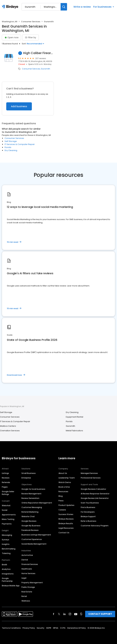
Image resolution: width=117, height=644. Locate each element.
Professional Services (91, 478)
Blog (61, 496)
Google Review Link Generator (95, 498)
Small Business (29, 473)
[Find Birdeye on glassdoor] (81, 614)
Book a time (64, 487)
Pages (5, 487)
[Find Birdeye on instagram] (70, 614)
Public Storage (28, 587)
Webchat (6, 505)
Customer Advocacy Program (95, 526)
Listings (5, 473)
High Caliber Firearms (39, 53)
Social (5, 510)
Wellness (26, 601)
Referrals (6, 482)
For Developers (88, 512)
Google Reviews (29, 521)
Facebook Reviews (30, 530)
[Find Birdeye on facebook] (54, 614)
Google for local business (33, 489)
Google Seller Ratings (8, 493)
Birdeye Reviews (66, 519)
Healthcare (27, 569)
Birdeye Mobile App (11, 586)
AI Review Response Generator (95, 494)
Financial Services (30, 564)
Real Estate (27, 592)
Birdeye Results (66, 523)
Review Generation (30, 498)
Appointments (9, 515)
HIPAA (56, 628)
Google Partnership (7, 580)
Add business (19, 106)
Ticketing (6, 553)
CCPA (63, 628)
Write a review (82, 7)
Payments (7, 524)
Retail (24, 596)
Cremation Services (10, 431)
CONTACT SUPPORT (100, 614)
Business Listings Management (36, 535)
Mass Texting (8, 519)
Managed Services (89, 473)
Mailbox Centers (8, 426)
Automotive (27, 555)
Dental (25, 560)
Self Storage (11, 141)
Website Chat (28, 516)
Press (61, 501)
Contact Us (64, 533)
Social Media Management (34, 544)
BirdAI (4, 565)
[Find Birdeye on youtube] (76, 614)
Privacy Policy (29, 628)
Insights (6, 544)
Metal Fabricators (74, 431)
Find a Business (88, 507)
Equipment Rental (74, 417)
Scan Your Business (90, 503)
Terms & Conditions (11, 628)
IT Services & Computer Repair (20, 144)
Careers (62, 510)
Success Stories (66, 514)
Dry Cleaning (11, 150)
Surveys (5, 540)
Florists (8, 147)
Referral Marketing (30, 512)
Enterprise (26, 478)
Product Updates (66, 505)
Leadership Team (67, 478)
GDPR (49, 628)
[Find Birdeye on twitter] (59, 614)
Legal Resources (66, 528)
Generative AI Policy (76, 628)
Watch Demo (65, 482)
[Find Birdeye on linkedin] (64, 614)
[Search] (64, 7)
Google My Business (31, 526)
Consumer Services (31, 22)
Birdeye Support (88, 516)
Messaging (7, 535)
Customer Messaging (32, 507)
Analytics (6, 569)
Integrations (8, 574)
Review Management (31, 494)
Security (41, 628)
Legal (24, 578)
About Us (63, 473)
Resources (63, 491)
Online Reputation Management (37, 503)
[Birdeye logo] (11, 7)
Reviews (6, 478)
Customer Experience (32, 539)
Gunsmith (45, 69)
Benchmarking (9, 549)
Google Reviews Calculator (93, 489)
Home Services (28, 573)
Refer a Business (89, 521)
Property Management (32, 583)
